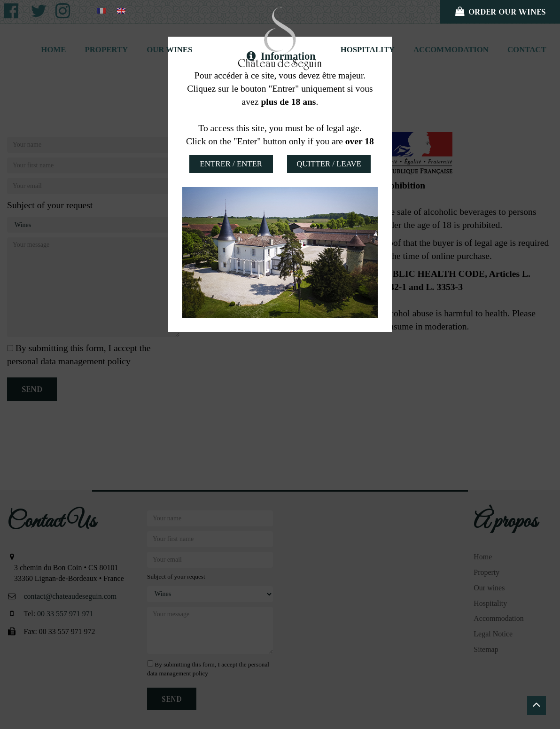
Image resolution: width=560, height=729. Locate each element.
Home (53, 50)
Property (106, 50)
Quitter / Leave (329, 164)
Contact (527, 50)
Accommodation (451, 50)
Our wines (169, 50)
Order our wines (500, 12)
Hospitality (368, 50)
